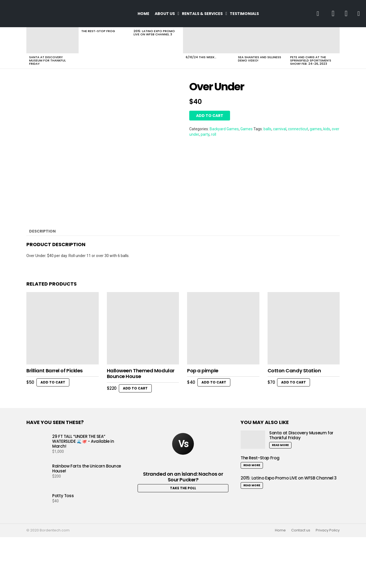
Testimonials (244, 14)
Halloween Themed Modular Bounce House (141, 424)
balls (267, 129)
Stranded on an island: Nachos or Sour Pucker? (183, 528)
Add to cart (210, 116)
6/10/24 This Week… (201, 57)
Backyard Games (224, 129)
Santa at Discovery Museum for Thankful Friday (47, 60)
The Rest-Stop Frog (98, 31)
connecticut (298, 129)
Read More (280, 496)
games (316, 129)
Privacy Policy (328, 581)
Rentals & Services (202, 14)
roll (214, 134)
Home (143, 14)
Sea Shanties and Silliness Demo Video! (260, 59)
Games (246, 129)
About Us (165, 14)
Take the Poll (183, 539)
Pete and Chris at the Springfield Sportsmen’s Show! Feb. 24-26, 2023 (311, 60)
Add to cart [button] (53, 433)
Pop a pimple (203, 421)
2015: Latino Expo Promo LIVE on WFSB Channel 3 (154, 33)
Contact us (301, 581)
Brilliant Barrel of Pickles (55, 421)
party (205, 134)
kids (327, 129)
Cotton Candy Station (294, 421)
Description (42, 282)
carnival (280, 129)
